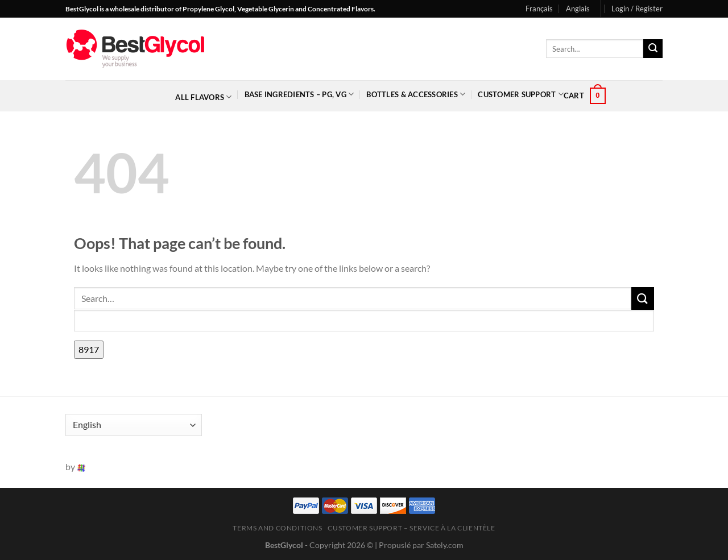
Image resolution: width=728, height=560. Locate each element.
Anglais (578, 9)
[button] (637, 9)
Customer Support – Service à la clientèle (411, 528)
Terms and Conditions (277, 528)
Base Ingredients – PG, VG (299, 94)
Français (539, 9)
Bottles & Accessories (416, 94)
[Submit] (653, 49)
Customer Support (521, 94)
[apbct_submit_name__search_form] (89, 350)
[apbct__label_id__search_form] (364, 321)
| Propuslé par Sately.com (419, 545)
